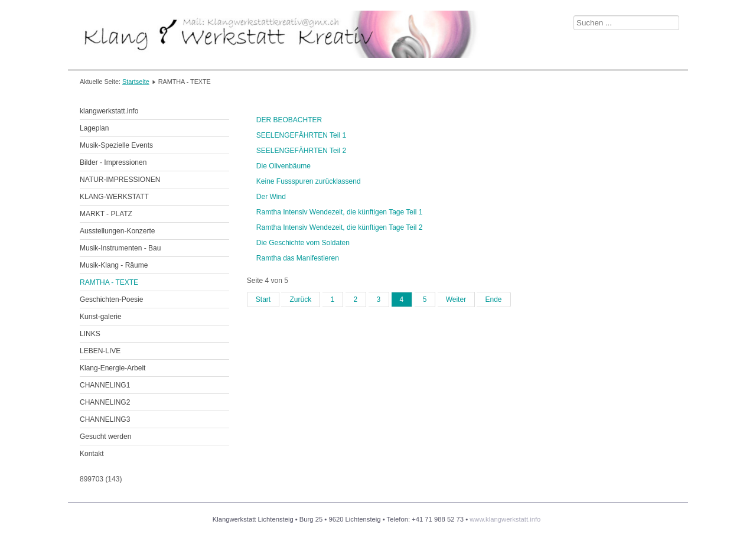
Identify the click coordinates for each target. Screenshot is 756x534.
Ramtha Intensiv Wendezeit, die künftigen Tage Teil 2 (340, 227)
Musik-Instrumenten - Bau (120, 248)
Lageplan (94, 128)
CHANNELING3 (105, 419)
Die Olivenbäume (283, 166)
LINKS (90, 334)
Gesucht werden (105, 437)
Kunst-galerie (101, 317)
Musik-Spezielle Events (116, 145)
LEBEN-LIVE (100, 351)
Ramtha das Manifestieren (298, 258)
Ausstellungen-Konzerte (117, 231)
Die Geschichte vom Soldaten (303, 243)
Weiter (456, 299)
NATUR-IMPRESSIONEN (120, 180)
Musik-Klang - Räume (114, 265)
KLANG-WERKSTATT (114, 197)
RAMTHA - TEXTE (109, 282)
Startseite (136, 82)
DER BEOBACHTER (289, 120)
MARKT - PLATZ (106, 214)
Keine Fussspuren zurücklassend (309, 181)
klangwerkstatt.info (109, 111)
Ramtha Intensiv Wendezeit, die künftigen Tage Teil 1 (340, 212)
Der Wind (271, 197)
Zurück (300, 299)
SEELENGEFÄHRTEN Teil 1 (301, 135)
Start (263, 299)
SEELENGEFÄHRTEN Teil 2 (301, 151)
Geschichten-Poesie (111, 299)
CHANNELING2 (105, 402)
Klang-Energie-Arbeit (113, 368)
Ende (493, 299)
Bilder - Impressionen (113, 162)
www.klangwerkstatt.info (505, 519)
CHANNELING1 (105, 385)
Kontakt (92, 454)
